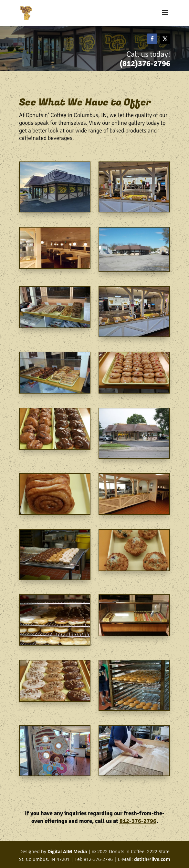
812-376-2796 (138, 821)
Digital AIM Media (67, 851)
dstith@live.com (152, 859)
